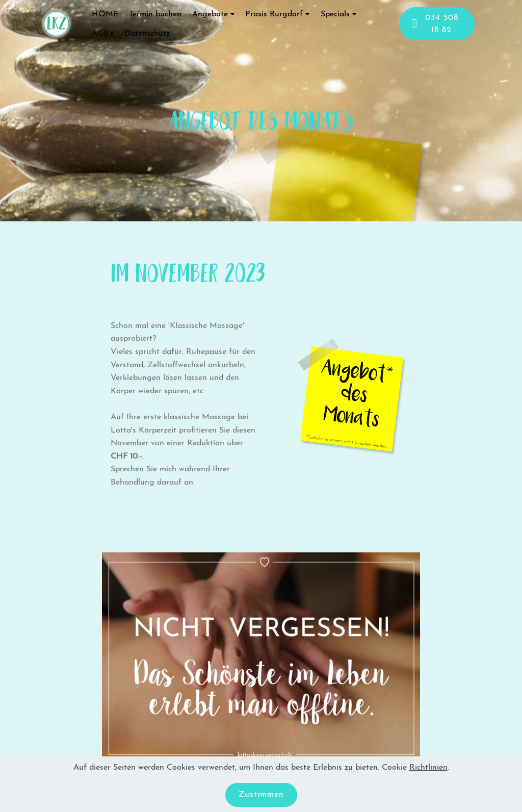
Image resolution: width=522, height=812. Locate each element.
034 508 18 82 (435, 24)
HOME (105, 14)
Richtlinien (428, 768)
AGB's (103, 34)
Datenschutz (147, 34)
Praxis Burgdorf (274, 14)
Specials (335, 14)
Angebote (210, 14)
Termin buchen (155, 14)
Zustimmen (261, 795)
